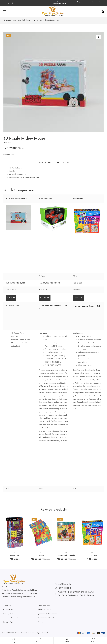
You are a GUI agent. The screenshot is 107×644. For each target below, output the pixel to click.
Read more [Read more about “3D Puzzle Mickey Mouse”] (11, 298)
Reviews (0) (63, 162)
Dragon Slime (15, 555)
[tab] (45, 163)
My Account (40, 642)
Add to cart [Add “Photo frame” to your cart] (78, 298)
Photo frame (78, 199)
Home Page (11, 20)
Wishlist (94, 642)
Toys (35, 20)
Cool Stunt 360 (46, 199)
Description (45, 162)
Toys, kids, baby (24, 20)
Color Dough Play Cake (66, 555)
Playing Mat (41, 555)
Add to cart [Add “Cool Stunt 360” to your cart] (45, 298)
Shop (13, 642)
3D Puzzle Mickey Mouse (16, 199)
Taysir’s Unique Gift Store (24, 633)
